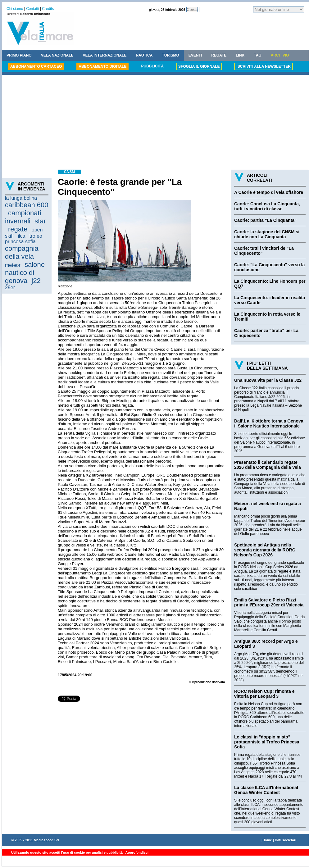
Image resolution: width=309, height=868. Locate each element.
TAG (257, 55)
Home (267, 840)
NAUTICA (144, 55)
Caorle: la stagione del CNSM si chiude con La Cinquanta (267, 234)
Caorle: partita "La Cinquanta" (265, 220)
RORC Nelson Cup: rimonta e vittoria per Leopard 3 (264, 694)
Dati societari (286, 840)
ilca (22, 236)
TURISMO (170, 55)
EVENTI (195, 55)
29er (10, 288)
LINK (240, 55)
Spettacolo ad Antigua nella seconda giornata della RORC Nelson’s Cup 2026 (265, 550)
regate (18, 229)
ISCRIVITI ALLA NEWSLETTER (263, 66)
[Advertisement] (155, 123)
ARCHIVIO (280, 55)
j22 (36, 281)
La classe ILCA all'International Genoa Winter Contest (266, 790)
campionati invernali (23, 217)
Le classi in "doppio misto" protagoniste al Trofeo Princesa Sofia (267, 742)
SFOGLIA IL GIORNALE (199, 66)
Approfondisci (136, 852)
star (40, 221)
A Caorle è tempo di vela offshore (269, 192)
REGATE (219, 55)
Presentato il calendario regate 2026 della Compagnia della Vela (268, 465)
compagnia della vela (22, 252)
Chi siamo (15, 9)
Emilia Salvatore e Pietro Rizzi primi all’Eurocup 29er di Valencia (269, 602)
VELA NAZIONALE (57, 55)
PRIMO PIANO (19, 55)
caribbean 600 (27, 205)
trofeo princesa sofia (24, 239)
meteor (13, 265)
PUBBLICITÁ (152, 66)
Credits (48, 9)
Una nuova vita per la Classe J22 (268, 380)
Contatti (32, 9)
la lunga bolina (21, 198)
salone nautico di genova (25, 273)
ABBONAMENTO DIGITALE (102, 66)
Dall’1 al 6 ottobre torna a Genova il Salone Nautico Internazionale (269, 423)
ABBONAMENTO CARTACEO (36, 66)
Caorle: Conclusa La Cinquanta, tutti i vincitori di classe (267, 206)
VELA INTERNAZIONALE (105, 55)
